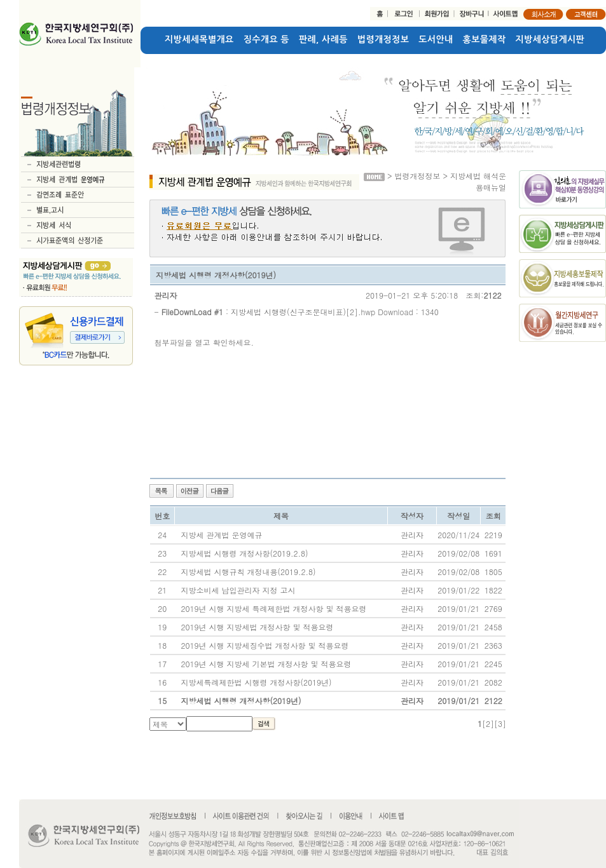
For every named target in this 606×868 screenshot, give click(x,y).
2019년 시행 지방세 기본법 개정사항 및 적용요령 (266, 664)
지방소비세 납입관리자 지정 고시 (238, 590)
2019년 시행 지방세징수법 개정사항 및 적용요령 (265, 645)
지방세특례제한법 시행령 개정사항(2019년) (256, 682)
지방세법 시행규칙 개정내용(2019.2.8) (248, 572)
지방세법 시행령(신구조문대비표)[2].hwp (303, 312)
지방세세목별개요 (199, 39)
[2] (488, 723)
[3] (500, 723)
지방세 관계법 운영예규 (221, 535)
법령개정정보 (383, 39)
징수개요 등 (266, 39)
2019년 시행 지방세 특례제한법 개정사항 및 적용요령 (273, 608)
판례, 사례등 (323, 39)
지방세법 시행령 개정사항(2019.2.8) (244, 553)
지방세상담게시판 (550, 39)
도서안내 (436, 39)
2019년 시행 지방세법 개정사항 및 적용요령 (257, 627)
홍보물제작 (485, 39)
